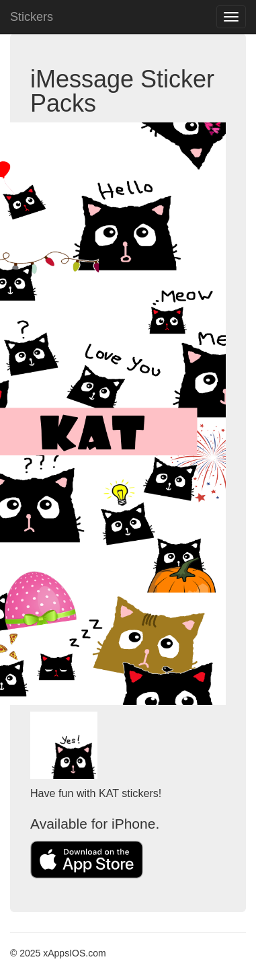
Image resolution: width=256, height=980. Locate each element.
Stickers (32, 17)
